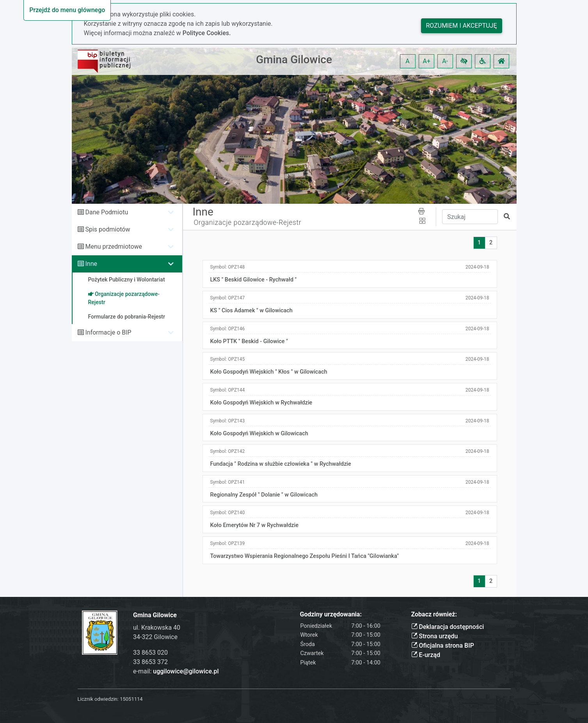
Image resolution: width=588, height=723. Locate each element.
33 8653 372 (150, 662)
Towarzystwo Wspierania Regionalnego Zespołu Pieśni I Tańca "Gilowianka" (305, 556)
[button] (464, 61)
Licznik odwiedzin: (98, 699)
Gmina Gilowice (294, 60)
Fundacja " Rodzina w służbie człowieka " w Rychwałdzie (281, 464)
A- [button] (445, 61)
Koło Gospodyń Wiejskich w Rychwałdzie (261, 403)
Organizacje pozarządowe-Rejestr (248, 223)
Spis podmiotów (107, 229)
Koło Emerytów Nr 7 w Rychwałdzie (254, 525)
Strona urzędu (435, 636)
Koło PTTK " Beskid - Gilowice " (249, 341)
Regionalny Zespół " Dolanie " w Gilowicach (264, 495)
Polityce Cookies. (207, 33)
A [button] (407, 61)
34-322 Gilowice (155, 637)
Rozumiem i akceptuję (462, 26)
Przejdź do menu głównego (67, 10)
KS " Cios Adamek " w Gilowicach (251, 311)
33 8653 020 (150, 653)
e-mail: (176, 671)
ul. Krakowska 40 (157, 628)
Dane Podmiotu (107, 212)
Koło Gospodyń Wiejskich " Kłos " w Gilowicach (269, 372)
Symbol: (228, 267)
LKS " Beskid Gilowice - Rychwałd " (254, 280)
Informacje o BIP (108, 332)
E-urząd (426, 655)
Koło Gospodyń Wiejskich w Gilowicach (259, 434)
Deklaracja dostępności (448, 627)
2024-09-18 (477, 267)
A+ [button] (427, 61)
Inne (91, 264)
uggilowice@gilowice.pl (186, 671)
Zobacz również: (434, 614)
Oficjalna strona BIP (443, 646)
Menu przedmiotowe (114, 247)
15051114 (131, 699)
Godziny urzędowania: (331, 614)
